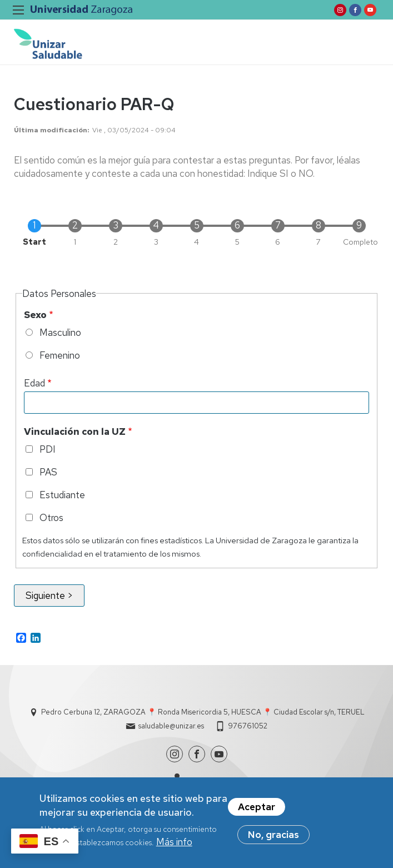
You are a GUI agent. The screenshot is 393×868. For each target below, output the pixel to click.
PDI (48, 449)
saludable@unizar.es (171, 726)
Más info (174, 846)
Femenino (60, 355)
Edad (34, 383)
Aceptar (257, 811)
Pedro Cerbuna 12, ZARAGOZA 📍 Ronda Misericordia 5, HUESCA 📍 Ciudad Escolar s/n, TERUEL (203, 712)
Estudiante (62, 495)
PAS (48, 472)
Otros (51, 518)
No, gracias (273, 839)
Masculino (60, 333)
